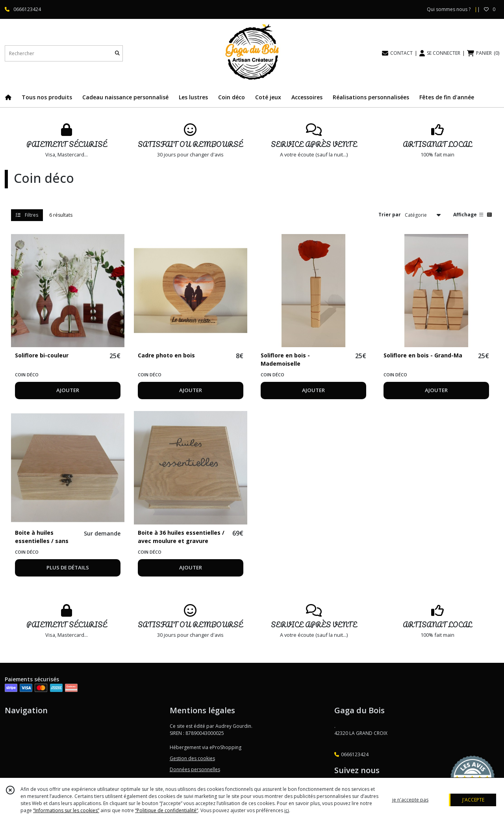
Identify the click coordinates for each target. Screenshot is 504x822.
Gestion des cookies (192, 758)
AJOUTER (68, 390)
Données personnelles (195, 769)
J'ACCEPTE (473, 800)
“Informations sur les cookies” (66, 810)
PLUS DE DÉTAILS (68, 567)
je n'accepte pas (410, 800)
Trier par (390, 215)
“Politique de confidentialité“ (167, 810)
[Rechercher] (117, 53)
